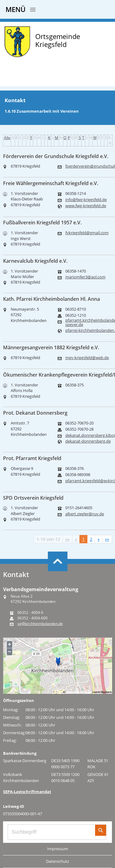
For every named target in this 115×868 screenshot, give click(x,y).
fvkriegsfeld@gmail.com (87, 233)
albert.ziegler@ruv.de (85, 514)
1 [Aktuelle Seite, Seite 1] (83, 539)
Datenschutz (57, 861)
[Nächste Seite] (99, 539)
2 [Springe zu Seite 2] (91, 539)
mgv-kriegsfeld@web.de (87, 358)
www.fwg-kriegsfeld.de (86, 206)
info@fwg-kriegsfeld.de (86, 200)
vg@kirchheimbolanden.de (40, 624)
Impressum (58, 849)
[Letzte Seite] (107, 539)
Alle (7, 138)
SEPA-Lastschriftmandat (27, 792)
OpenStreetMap (79, 692)
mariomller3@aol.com (85, 277)
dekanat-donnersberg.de (88, 441)
